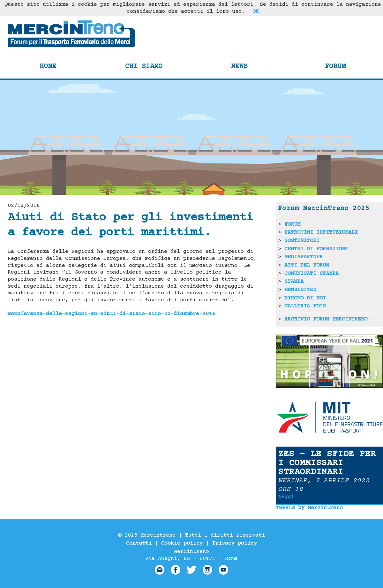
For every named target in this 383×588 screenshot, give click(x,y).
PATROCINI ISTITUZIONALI (321, 232)
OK (256, 11)
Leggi (286, 497)
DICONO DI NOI (305, 298)
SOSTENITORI (302, 241)
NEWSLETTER (300, 290)
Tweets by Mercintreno (309, 508)
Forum (335, 66)
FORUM (292, 224)
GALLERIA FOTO (305, 306)
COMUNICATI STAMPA (312, 274)
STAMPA (294, 282)
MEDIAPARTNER (304, 257)
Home (48, 66)
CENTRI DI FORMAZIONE (316, 249)
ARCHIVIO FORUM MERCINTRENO (326, 319)
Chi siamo (144, 66)
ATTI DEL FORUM (307, 265)
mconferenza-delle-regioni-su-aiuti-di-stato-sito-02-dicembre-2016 (111, 314)
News (239, 66)
